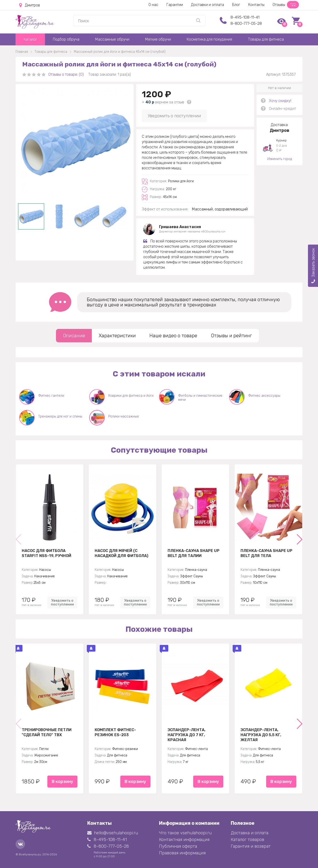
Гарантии (175, 5)
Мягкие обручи (158, 39)
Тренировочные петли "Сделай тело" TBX (47, 732)
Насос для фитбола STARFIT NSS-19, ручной (47, 553)
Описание (74, 336)
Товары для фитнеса (266, 39)
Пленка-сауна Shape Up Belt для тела (266, 553)
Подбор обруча (66, 39)
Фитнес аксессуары (264, 396)
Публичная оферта (178, 846)
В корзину (62, 782)
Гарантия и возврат (251, 846)
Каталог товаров (247, 840)
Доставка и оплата (249, 833)
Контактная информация (184, 840)
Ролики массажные (124, 416)
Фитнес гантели (51, 396)
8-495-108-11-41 (245, 17)
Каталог (30, 39)
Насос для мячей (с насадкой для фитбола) (121, 553)
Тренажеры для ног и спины (60, 416)
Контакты (256, 5)
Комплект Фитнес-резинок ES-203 (115, 732)
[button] (299, 539)
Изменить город (280, 159)
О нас (153, 5)
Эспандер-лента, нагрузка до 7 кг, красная (186, 735)
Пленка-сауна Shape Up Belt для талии (194, 553)
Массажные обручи (112, 39)
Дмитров (30, 5)
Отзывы (286, 5)
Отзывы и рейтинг (231, 336)
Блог (236, 5)
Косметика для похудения (209, 39)
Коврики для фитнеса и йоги (131, 396)
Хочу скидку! (280, 101)
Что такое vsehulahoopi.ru (185, 833)
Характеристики (117, 336)
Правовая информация (182, 853)
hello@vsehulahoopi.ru (113, 833)
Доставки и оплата (208, 5)
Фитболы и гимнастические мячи (200, 398)
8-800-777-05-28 (246, 24)
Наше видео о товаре (173, 336)
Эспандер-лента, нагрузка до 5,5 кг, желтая (261, 735)
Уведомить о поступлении (174, 116)
